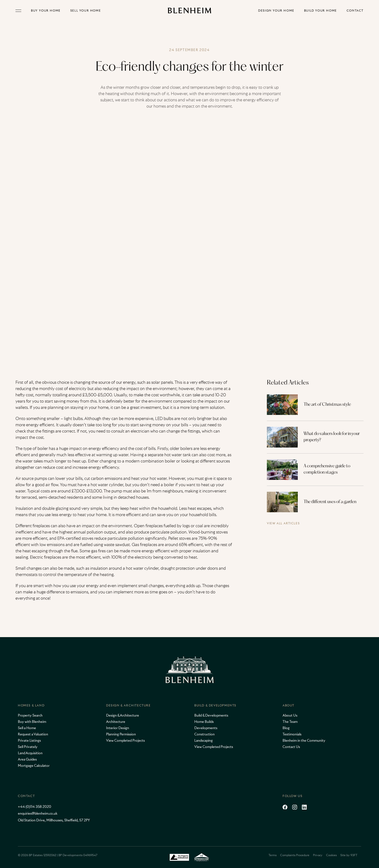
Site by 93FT (349, 855)
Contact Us (291, 747)
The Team (290, 722)
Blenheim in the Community (304, 740)
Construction (204, 734)
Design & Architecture (128, 705)
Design (276, 11)
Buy (46, 11)
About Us (290, 715)
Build (321, 11)
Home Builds (204, 722)
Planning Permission (121, 734)
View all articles (283, 523)
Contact (355, 11)
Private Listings (29, 740)
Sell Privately (28, 747)
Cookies (331, 855)
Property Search (30, 715)
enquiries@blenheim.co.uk (38, 813)
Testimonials (292, 734)
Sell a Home (27, 728)
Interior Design (118, 728)
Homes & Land (31, 705)
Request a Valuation (33, 734)
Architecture (116, 722)
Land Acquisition (30, 753)
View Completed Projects (125, 740)
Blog (286, 728)
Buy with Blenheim (32, 722)
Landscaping (204, 740)
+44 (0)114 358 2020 (35, 807)
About (288, 705)
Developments (206, 728)
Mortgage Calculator (34, 766)
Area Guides (27, 759)
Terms (273, 855)
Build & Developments (215, 705)
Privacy (318, 855)
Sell (86, 11)
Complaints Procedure (295, 855)
